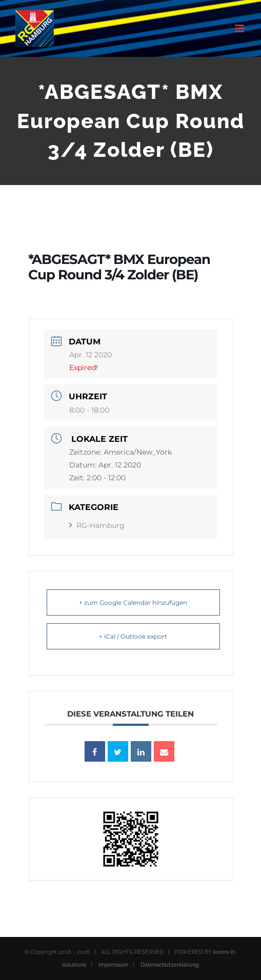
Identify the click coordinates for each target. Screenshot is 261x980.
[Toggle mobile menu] (240, 28)
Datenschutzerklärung (170, 965)
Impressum (113, 965)
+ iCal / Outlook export (133, 636)
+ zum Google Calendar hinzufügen (133, 603)
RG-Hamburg (97, 525)
